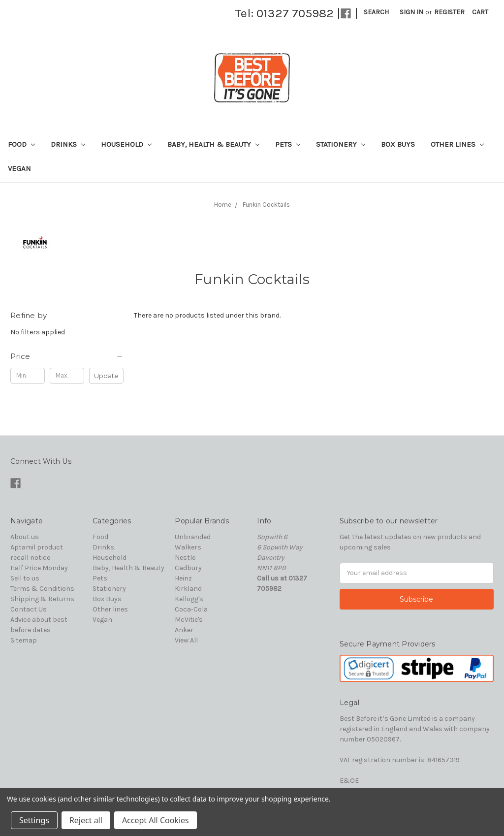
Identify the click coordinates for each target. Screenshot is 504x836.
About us (25, 537)
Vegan (19, 168)
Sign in (411, 12)
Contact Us (29, 609)
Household (126, 144)
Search (376, 12)
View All (186, 640)
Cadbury (188, 568)
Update (106, 376)
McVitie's (189, 620)
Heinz (183, 578)
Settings (34, 820)
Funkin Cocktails (266, 205)
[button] (67, 356)
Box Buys (398, 144)
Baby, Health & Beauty (213, 144)
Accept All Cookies (156, 820)
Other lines (457, 144)
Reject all (86, 820)
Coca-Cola (191, 609)
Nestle (185, 558)
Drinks (68, 144)
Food (21, 144)
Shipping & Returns (42, 599)
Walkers (188, 547)
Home (223, 205)
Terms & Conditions (42, 589)
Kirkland (188, 589)
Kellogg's (189, 599)
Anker (184, 630)
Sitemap (24, 640)
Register (449, 12)
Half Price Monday (39, 568)
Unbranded (193, 537)
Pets (288, 144)
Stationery (341, 144)
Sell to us (25, 578)
